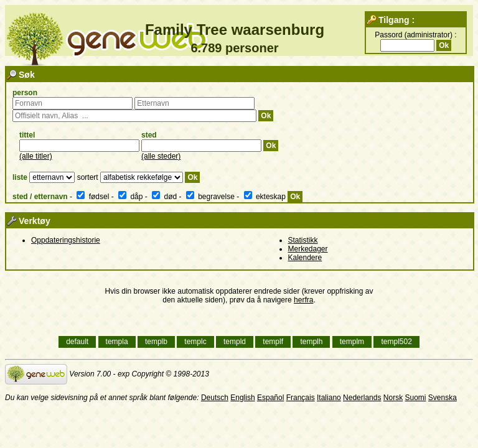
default (77, 342)
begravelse (211, 197)
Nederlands (362, 398)
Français (301, 398)
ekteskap (266, 197)
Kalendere (305, 258)
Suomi (415, 398)
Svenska (443, 398)
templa (117, 342)
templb (156, 342)
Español (270, 398)
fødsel (94, 197)
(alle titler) (36, 156)
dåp (132, 197)
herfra (303, 300)
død (165, 197)
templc (195, 342)
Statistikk (303, 240)
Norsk (393, 398)
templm (352, 342)
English (242, 398)
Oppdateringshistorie (66, 240)
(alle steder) (161, 156)
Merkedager (308, 249)
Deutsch (215, 398)
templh (311, 342)
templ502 (396, 342)
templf (273, 342)
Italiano (329, 398)
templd (235, 342)
